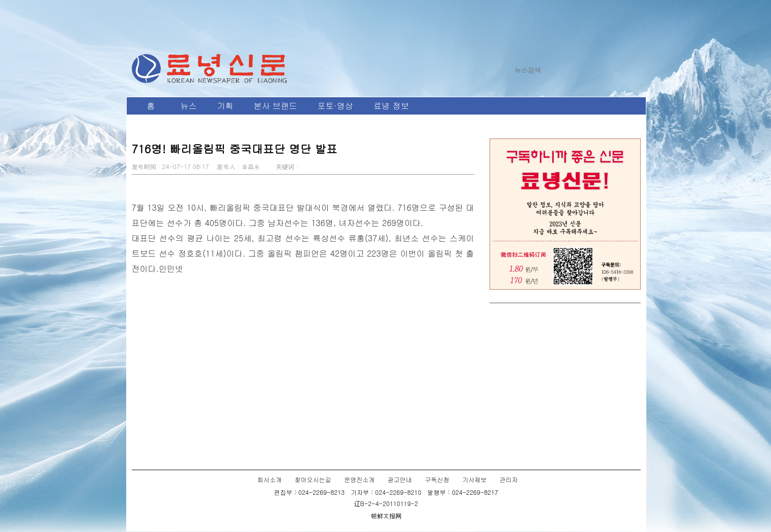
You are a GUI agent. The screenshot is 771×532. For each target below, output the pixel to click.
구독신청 (437, 479)
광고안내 (400, 479)
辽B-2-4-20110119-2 (386, 503)
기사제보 (474, 479)
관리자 (508, 479)
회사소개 (270, 479)
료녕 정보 (391, 106)
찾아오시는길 (313, 479)
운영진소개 (359, 479)
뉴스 (189, 106)
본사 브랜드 (276, 106)
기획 (225, 106)
